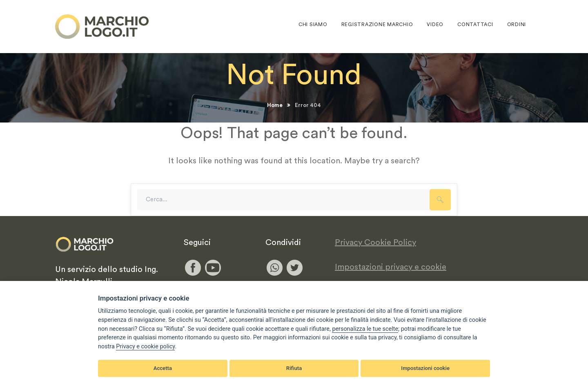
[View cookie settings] (365, 329)
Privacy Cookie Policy (375, 243)
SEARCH (440, 200)
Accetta (163, 368)
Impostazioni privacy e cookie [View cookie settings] (391, 267)
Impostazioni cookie (425, 368)
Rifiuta (294, 368)
